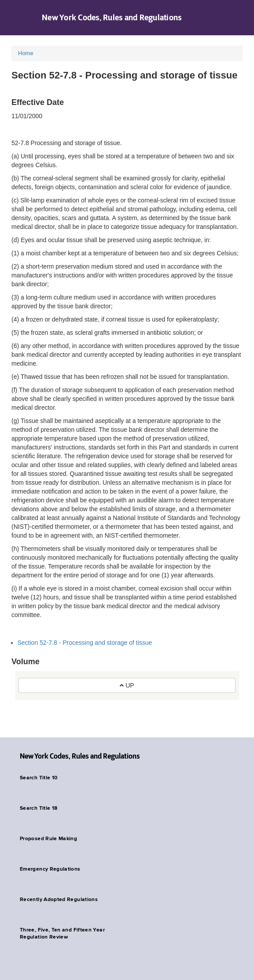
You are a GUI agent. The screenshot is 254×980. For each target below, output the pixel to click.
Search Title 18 (39, 808)
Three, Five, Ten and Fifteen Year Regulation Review (62, 934)
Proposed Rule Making (48, 839)
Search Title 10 (39, 778)
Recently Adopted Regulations (59, 900)
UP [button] (127, 685)
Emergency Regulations (50, 869)
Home (26, 53)
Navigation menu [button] (14, 18)
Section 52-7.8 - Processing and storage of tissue (85, 643)
